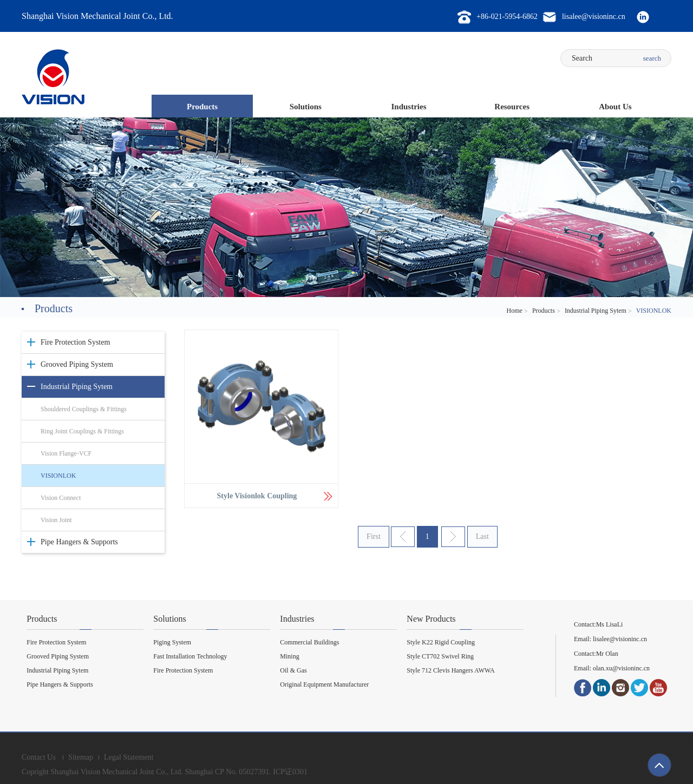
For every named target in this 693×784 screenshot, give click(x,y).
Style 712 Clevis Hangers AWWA (450, 670)
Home (515, 311)
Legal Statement (129, 757)
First (374, 536)
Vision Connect (61, 498)
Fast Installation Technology (190, 656)
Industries (408, 107)
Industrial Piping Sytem (596, 311)
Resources (512, 107)
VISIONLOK (58, 476)
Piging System (172, 642)
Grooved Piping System (77, 364)
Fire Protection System (75, 342)
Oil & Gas (293, 670)
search (652, 58)
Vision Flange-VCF (66, 453)
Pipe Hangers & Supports (79, 542)
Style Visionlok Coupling (257, 496)
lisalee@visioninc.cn (620, 639)
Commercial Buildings (309, 642)
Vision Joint (56, 520)
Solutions (306, 107)
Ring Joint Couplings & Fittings (82, 431)
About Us (615, 107)
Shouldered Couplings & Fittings (84, 409)
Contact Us (39, 757)
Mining (289, 656)
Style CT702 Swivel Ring (440, 656)
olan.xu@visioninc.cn (620, 668)
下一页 (453, 537)
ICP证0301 (290, 772)
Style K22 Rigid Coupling (441, 642)
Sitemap (81, 757)
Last (482, 536)
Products (202, 107)
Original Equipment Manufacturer (324, 684)
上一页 (403, 537)
